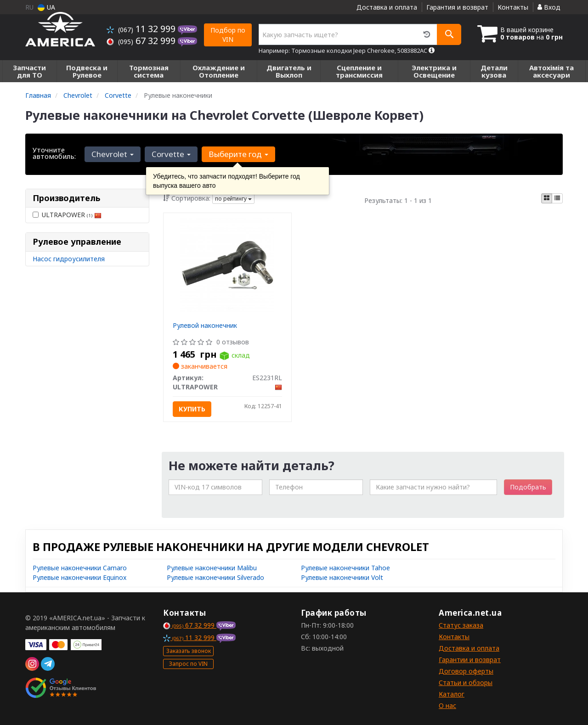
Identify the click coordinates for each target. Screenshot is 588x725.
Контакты (513, 7)
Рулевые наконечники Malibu (212, 568)
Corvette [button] (171, 154)
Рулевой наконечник (205, 325)
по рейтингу (233, 199)
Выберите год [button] (237, 154)
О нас (447, 705)
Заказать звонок (189, 651)
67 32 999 (142, 41)
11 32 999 (142, 29)
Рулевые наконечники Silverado (215, 577)
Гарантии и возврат (470, 660)
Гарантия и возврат (457, 7)
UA (46, 7)
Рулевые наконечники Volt (342, 577)
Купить (192, 409)
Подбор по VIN (228, 35)
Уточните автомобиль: (54, 153)
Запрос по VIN (188, 664)
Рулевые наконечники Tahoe (345, 568)
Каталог (452, 694)
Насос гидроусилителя (69, 259)
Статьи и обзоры (466, 683)
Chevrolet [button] (113, 154)
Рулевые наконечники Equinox (79, 577)
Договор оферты (466, 671)
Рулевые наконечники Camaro (80, 568)
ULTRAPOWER (67, 215)
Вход (549, 7)
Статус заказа (461, 625)
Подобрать (528, 487)
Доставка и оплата (387, 7)
